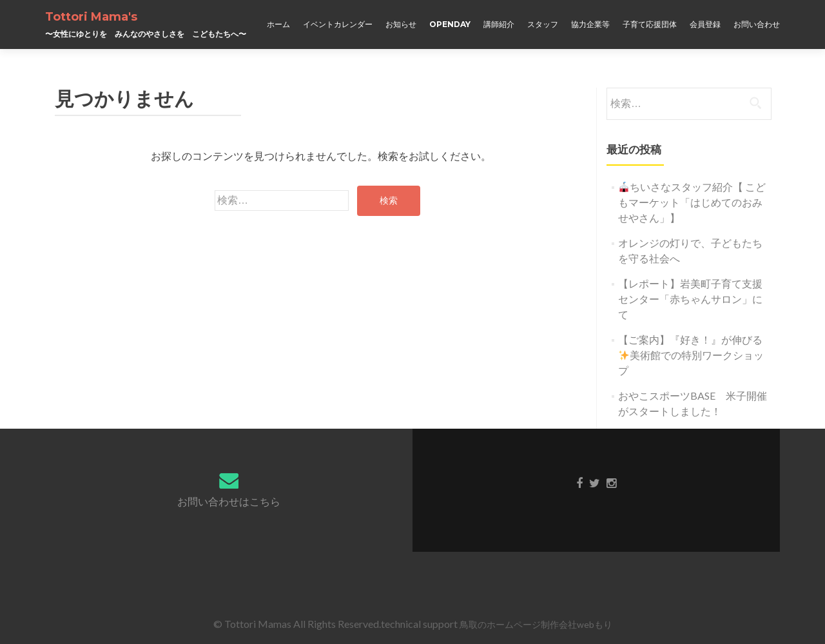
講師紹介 (499, 24)
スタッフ (543, 24)
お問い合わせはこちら (229, 501)
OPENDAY (450, 24)
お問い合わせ (757, 24)
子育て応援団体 (650, 24)
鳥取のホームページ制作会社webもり (536, 624)
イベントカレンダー (338, 24)
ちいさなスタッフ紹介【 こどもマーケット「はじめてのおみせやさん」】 (692, 202)
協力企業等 (590, 24)
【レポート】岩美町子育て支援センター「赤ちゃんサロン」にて (690, 299)
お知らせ (401, 24)
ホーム (278, 24)
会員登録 (705, 24)
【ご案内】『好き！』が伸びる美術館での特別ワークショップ (691, 355)
